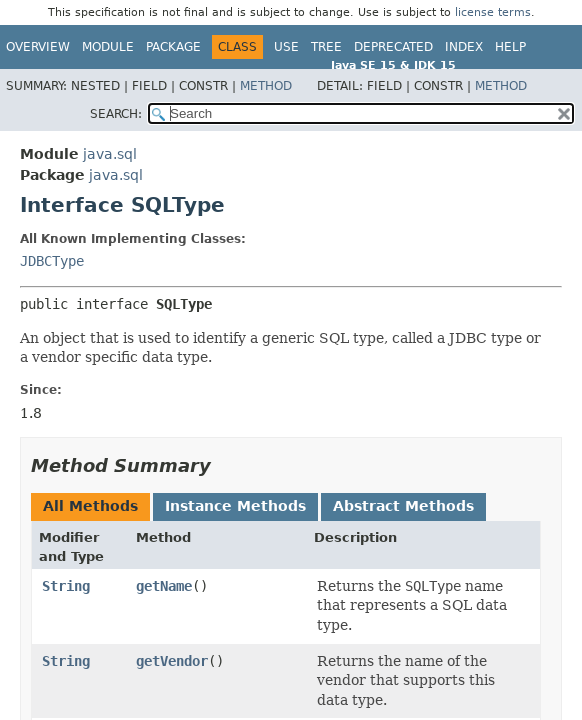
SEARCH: (116, 114)
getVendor (172, 661)
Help (510, 47)
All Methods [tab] (90, 506)
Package (173, 47)
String (66, 586)
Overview (38, 47)
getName (164, 586)
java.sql (110, 154)
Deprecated (393, 47)
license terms (493, 12)
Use (286, 47)
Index (464, 47)
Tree (326, 47)
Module (108, 47)
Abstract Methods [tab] (403, 506)
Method (266, 86)
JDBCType (52, 261)
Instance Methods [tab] (235, 506)
